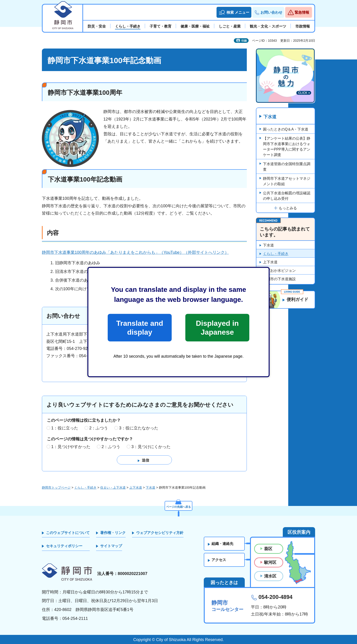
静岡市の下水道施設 (279, 279)
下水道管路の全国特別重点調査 (287, 167)
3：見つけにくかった (151, 447)
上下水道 (270, 262)
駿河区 (270, 563)
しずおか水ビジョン (279, 271)
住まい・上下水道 (113, 488)
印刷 (244, 41)
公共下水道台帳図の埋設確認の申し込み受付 (287, 196)
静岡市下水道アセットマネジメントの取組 (287, 181)
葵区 (268, 549)
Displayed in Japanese (217, 328)
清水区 (270, 576)
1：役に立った (65, 428)
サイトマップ (111, 546)
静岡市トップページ (56, 488)
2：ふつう (99, 428)
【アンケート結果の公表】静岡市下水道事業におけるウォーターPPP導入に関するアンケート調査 (287, 147)
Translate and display (140, 328)
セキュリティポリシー (64, 546)
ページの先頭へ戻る (178, 506)
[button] (234, 12)
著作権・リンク (113, 533)
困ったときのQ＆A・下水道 (286, 130)
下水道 (270, 117)
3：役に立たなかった (139, 428)
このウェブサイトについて (68, 533)
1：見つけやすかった (71, 447)
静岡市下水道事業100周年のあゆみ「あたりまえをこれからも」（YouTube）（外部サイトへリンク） (135, 252)
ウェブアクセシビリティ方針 (160, 533)
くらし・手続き (276, 254)
